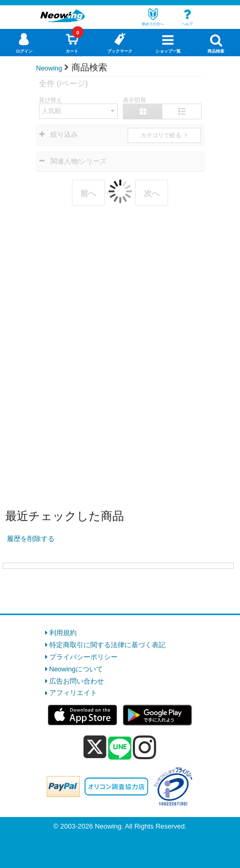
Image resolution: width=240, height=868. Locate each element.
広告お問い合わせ (77, 681)
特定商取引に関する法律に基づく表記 (107, 645)
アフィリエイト (73, 693)
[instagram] (145, 747)
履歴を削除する (31, 539)
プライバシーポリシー (84, 657)
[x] (95, 747)
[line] (120, 749)
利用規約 (63, 633)
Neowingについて (76, 669)
